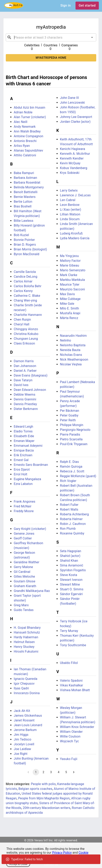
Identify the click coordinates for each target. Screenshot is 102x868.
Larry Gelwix (69, 190)
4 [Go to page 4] (59, 772)
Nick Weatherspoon (74, 360)
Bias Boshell (23, 206)
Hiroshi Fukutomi (26, 651)
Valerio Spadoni (71, 681)
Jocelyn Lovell (24, 744)
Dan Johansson (25, 366)
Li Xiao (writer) (71, 210)
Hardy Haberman (26, 637)
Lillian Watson (70, 214)
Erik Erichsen (23, 455)
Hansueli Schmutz (27, 632)
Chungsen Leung (26, 339)
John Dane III (69, 98)
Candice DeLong (25, 277)
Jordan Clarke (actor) (75, 122)
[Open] (92, 37)
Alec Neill (21, 122)
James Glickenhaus (28, 716)
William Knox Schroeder (77, 727)
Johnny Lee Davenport (76, 117)
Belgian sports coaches (35, 789)
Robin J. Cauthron (73, 524)
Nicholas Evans (71, 355)
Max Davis (67, 294)
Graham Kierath (25, 586)
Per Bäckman (70, 411)
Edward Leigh (24, 427)
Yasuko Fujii (69, 759)
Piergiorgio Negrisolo (75, 430)
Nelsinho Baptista (73, 345)
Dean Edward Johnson (30, 390)
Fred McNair (23, 506)
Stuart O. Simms (72, 589)
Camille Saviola (25, 272)
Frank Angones (25, 502)
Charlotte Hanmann (28, 315)
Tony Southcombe (73, 645)
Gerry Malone (23, 567)
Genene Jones (24, 534)
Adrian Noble (23, 112)
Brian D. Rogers (25, 245)
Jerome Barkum (25, 730)
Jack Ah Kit (22, 711)
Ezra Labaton (23, 484)
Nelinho (66, 340)
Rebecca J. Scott (72, 471)
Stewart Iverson (71, 580)
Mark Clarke (69, 275)
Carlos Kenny (23, 291)
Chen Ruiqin (22, 320)
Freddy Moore (24, 511)
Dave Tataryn (23, 380)
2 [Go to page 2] (43, 772)
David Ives (21, 385)
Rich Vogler (68, 481)
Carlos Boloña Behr (28, 286)
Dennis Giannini (25, 399)
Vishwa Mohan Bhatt (75, 690)
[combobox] (51, 37)
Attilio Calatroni (25, 155)
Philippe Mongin (72, 425)
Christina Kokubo (26, 334)
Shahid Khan (69, 561)
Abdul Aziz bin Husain (29, 108)
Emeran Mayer (24, 441)
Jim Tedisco (23, 739)
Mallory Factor (70, 261)
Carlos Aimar (23, 281)
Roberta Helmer (71, 519)
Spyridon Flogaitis (73, 570)
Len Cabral (68, 200)
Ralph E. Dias (69, 462)
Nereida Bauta (70, 350)
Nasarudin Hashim (73, 336)
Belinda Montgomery (29, 187)
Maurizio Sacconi (72, 289)
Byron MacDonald (26, 254)
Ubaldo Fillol (69, 663)
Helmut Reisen (24, 642)
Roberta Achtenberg (74, 514)
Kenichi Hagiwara (73, 149)
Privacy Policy (62, 853)
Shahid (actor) (70, 556)
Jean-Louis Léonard (28, 725)
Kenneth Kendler (72, 158)
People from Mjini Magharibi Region (44, 798)
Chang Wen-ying (25, 300)
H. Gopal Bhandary (27, 628)
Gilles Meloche (24, 577)
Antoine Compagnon (28, 136)
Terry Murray (69, 631)
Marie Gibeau (70, 265)
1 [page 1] (36, 772)
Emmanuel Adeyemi (28, 446)
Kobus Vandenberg (74, 168)
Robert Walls (69, 509)
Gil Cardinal (22, 572)
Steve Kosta (69, 575)
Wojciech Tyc (69, 741)
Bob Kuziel (21, 235)
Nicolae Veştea (71, 364)
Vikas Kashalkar (72, 685)
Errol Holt (21, 474)
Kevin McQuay (70, 163)
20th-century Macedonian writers (47, 808)
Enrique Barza (24, 450)
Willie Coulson (70, 736)
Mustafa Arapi (70, 313)
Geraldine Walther (26, 562)
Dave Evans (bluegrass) (31, 375)
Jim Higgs (21, 735)
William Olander (71, 732)
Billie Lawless (24, 221)
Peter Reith (68, 420)
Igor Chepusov (24, 684)
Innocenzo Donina (27, 693)
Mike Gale (67, 304)
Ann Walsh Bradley (27, 131)
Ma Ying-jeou (69, 256)
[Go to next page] (74, 772)
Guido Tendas (24, 610)
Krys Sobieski (70, 173)
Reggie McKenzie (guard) (78, 476)
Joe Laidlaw (22, 749)
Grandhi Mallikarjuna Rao (32, 591)
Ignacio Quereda (25, 679)
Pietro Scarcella (71, 439)
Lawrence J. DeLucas (75, 195)
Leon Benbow (70, 205)
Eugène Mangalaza (27, 479)
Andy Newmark (25, 127)
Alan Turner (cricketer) (30, 117)
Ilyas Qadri (21, 688)
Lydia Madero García (75, 238)
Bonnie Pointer (24, 240)
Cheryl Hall (22, 324)
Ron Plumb (68, 529)
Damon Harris (24, 361)
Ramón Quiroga (71, 467)
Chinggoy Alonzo (26, 329)
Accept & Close (18, 864)
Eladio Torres (23, 431)
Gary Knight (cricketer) (30, 529)
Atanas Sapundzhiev (28, 150)
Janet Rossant (24, 720)
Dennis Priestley (25, 404)
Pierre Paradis (70, 434)
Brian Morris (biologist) (30, 249)
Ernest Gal (21, 460)
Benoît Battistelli (26, 192)
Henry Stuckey (24, 647)
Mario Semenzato (73, 270)
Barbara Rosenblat (27, 182)
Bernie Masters (25, 197)
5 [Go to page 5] (66, 772)
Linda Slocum (70, 219)
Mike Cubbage (70, 299)
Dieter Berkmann (26, 409)
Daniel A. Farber (25, 371)
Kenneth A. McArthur (75, 154)
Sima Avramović (72, 565)
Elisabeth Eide (24, 436)
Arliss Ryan (22, 146)
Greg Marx (21, 605)
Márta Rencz (69, 318)
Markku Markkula (72, 280)
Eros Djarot (22, 470)
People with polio (43, 784)
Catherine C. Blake (27, 296)
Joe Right (21, 754)
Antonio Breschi (25, 141)
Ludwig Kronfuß (71, 233)
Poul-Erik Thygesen (74, 444)
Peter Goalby (69, 415)
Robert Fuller (69, 505)
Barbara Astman (25, 178)
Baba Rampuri (24, 173)
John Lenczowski (72, 103)
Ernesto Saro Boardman (31, 465)
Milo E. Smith (70, 308)
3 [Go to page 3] (51, 772)
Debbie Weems (25, 395)
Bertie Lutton (23, 202)
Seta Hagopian (71, 551)
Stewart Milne (70, 584)
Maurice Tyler (70, 285)
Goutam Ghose (25, 581)
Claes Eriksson (24, 343)
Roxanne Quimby (72, 533)
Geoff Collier (23, 538)
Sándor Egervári (71, 594)
